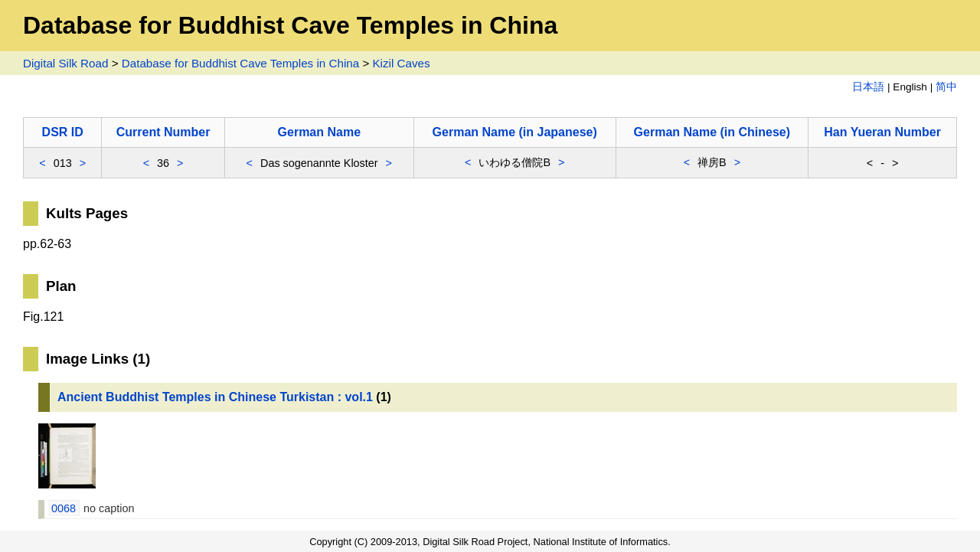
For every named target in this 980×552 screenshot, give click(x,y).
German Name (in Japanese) (515, 132)
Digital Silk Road (65, 63)
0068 (64, 508)
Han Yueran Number (882, 132)
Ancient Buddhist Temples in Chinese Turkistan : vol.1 (215, 397)
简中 (946, 87)
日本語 (868, 87)
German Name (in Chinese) (712, 132)
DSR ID (63, 132)
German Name (320, 132)
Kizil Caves (401, 63)
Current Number (163, 132)
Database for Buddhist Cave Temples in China (240, 63)
